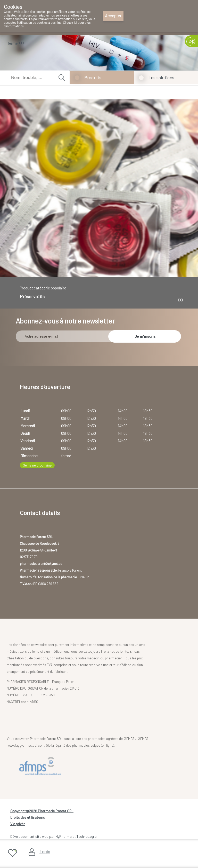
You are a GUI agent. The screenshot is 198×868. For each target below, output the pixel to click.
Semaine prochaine (37, 465)
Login (45, 851)
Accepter (113, 16)
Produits (93, 77)
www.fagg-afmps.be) (22, 745)
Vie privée (18, 824)
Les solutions (161, 77)
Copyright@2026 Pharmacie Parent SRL (42, 811)
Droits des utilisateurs (28, 817)
